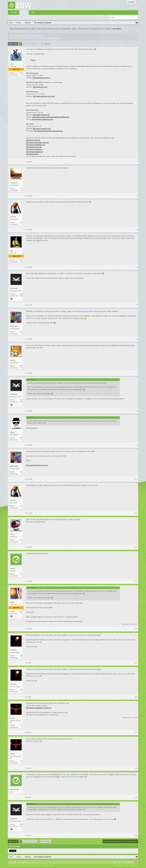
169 (21, 725)
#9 (136, 445)
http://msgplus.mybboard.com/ (42, 119)
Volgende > (47, 44)
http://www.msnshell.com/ (42, 129)
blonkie (13, 568)
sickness (13, 650)
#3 (136, 230)
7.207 (21, 73)
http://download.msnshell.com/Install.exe (48, 131)
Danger (13, 432)
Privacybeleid (134, 865)
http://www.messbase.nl (35, 152)
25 (42, 44)
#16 (136, 697)
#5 (136, 305)
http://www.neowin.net (34, 147)
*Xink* (12, 534)
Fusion (12, 718)
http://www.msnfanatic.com (36, 145)
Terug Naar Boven (128, 862)
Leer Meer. (117, 29)
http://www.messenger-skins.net (37, 143)
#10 (136, 479)
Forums (24, 13)
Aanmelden (132, 2)
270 (21, 222)
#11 (136, 513)
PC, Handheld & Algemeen (28, 38)
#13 (136, 581)
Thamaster (14, 183)
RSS (136, 862)
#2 (136, 196)
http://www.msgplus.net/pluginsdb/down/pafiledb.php (51, 117)
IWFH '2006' (14, 326)
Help (114, 862)
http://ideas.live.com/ (40, 87)
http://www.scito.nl (33, 154)
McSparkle (14, 288)
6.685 (21, 611)
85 (22, 188)
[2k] (11, 251)
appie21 (13, 360)
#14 (136, 629)
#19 (136, 797)
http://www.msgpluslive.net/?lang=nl (39, 708)
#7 (136, 373)
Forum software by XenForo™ (24, 865)
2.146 (21, 438)
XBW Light (13, 862)
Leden (33, 13)
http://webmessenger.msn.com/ (44, 96)
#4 (136, 267)
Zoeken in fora (17, 17)
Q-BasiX (13, 217)
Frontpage (14, 13)
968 (21, 656)
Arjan (49, 38)
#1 (136, 162)
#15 (136, 663)
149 (21, 574)
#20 (136, 835)
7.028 (21, 294)
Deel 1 (33, 60)
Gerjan (12, 602)
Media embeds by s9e (47, 865)
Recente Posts (30, 17)
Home (119, 862)
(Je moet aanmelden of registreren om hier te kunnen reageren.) (120, 841)
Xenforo (26, 862)
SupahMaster (15, 789)
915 (21, 332)
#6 (136, 339)
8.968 (21, 260)
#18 (136, 768)
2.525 (21, 540)
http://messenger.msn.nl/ (41, 78)
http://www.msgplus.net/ (41, 115)
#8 (136, 411)
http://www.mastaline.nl (34, 149)
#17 (136, 733)
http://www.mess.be (33, 140)
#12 (136, 547)
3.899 (21, 366)
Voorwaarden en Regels (122, 865)
